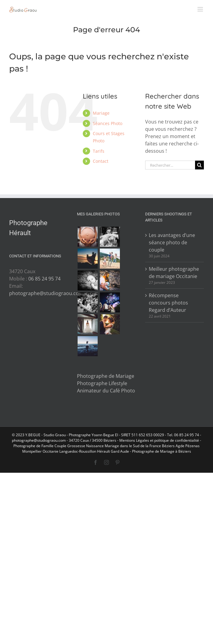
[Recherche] (199, 165)
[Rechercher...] (170, 165)
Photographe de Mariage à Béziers (162, 451)
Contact (101, 161)
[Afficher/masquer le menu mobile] (201, 9)
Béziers (168, 446)
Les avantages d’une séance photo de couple (172, 242)
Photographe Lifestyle (102, 383)
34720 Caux (79, 440)
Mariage (101, 113)
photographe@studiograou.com (46, 293)
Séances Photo (108, 123)
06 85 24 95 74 (44, 279)
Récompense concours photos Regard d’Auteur (168, 303)
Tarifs (99, 151)
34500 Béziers (104, 440)
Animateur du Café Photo (106, 391)
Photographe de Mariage (106, 376)
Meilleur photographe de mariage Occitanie (174, 273)
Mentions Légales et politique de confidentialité (159, 440)
